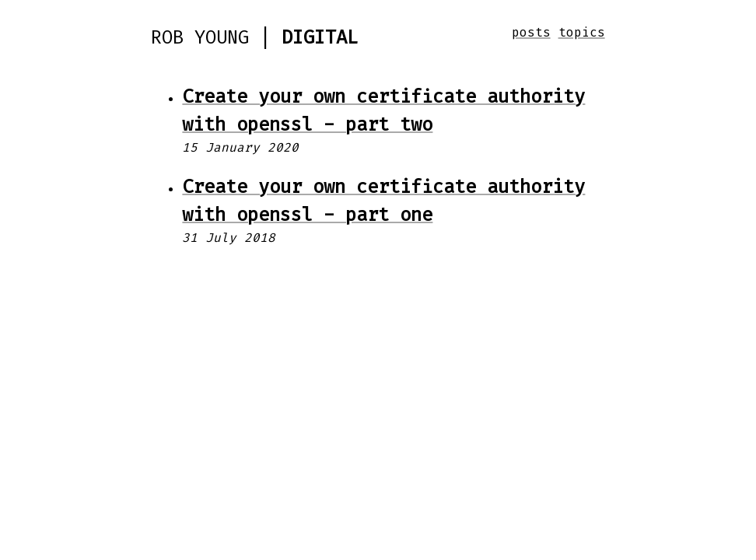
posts (531, 32)
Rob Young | (254, 37)
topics (582, 32)
